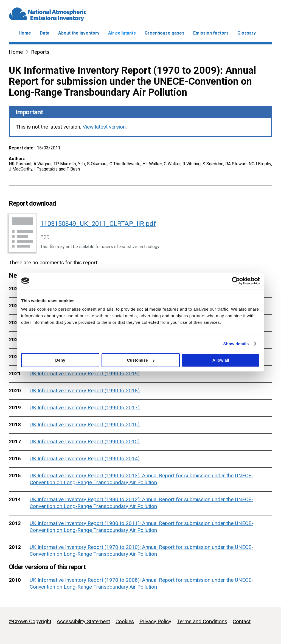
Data (45, 33)
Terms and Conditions (202, 621)
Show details (236, 344)
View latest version (104, 127)
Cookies (125, 621)
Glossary (247, 33)
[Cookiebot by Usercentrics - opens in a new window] (236, 281)
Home (25, 33)
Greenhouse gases (165, 33)
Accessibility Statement (83, 621)
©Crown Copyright (30, 621)
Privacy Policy (155, 621)
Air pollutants (122, 33)
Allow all (221, 360)
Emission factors (211, 33)
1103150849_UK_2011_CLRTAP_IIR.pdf (98, 224)
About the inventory (79, 33)
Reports (40, 52)
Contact (242, 621)
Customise (141, 360)
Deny (60, 360)
